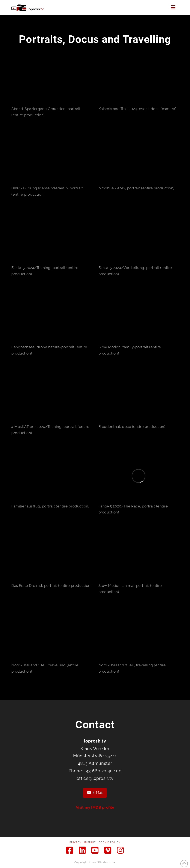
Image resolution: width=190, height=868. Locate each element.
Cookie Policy (110, 842)
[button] (173, 7)
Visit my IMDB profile (95, 807)
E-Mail (95, 793)
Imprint (90, 842)
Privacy (75, 842)
